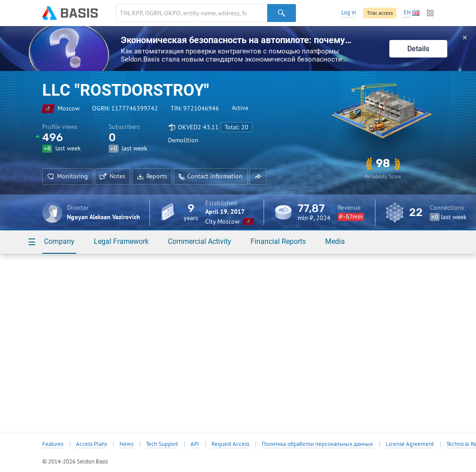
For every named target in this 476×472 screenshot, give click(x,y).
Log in (349, 12)
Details (418, 49)
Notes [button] (112, 176)
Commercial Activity (200, 241)
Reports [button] (152, 176)
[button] (258, 176)
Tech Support (162, 444)
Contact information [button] (211, 176)
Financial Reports (278, 241)
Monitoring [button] (68, 176)
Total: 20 (236, 127)
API (195, 444)
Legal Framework (121, 241)
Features (53, 444)
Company (59, 241)
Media (335, 241)
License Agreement (410, 444)
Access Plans (91, 444)
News (126, 444)
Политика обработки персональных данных (317, 444)
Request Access (230, 444)
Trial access (380, 13)
